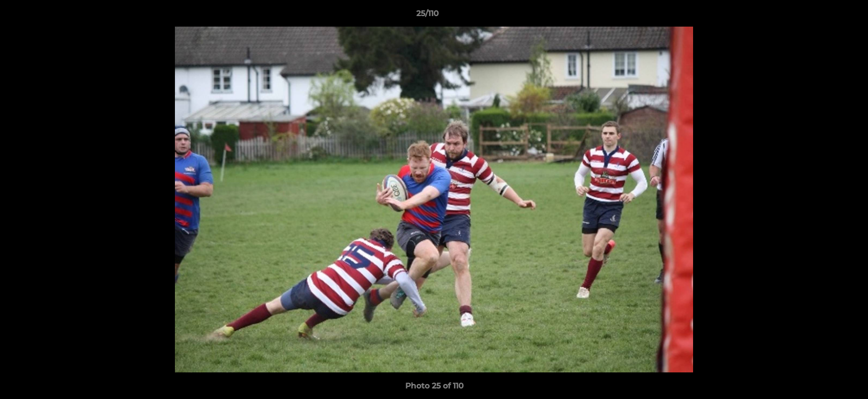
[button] (821, 16)
